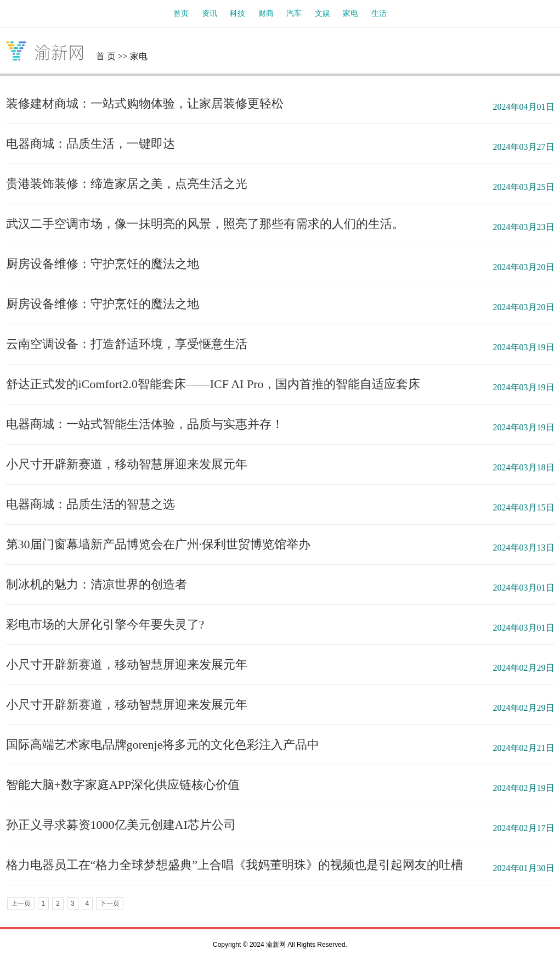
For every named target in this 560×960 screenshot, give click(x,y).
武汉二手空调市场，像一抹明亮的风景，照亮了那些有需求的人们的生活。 (205, 224)
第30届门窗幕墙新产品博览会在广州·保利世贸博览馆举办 (159, 544)
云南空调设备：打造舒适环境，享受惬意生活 (127, 344)
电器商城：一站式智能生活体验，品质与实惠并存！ (145, 424)
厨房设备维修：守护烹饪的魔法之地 (103, 264)
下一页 (110, 903)
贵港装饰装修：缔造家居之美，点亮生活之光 (127, 184)
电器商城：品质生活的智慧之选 (90, 504)
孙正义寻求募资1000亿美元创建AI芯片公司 (121, 825)
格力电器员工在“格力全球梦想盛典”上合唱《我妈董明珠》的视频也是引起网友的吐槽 (235, 865)
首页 (181, 13)
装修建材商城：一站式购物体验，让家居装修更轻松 (145, 103)
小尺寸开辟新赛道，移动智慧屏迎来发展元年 (127, 464)
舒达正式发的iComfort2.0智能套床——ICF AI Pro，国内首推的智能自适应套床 (213, 384)
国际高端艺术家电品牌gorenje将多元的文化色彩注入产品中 (163, 745)
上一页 (21, 903)
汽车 (294, 13)
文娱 (323, 13)
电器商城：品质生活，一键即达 (90, 144)
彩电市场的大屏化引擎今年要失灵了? (105, 624)
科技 (237, 13)
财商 (266, 13)
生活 (379, 13)
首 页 (106, 56)
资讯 (210, 13)
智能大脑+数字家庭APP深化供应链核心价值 (123, 785)
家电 (350, 13)
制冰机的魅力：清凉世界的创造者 (97, 584)
